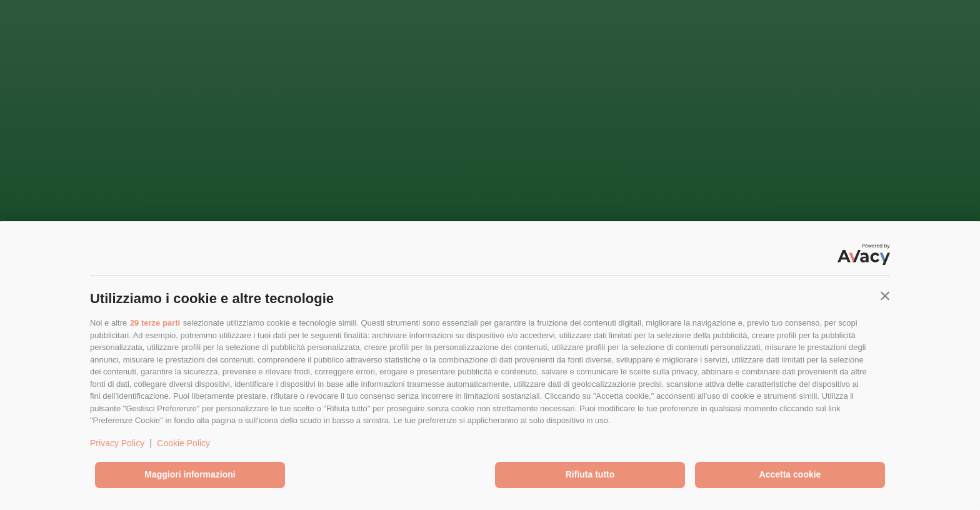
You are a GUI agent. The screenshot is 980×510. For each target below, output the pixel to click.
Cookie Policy (183, 443)
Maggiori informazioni (190, 474)
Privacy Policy (117, 443)
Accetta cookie (790, 474)
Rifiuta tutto (590, 474)
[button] (885, 296)
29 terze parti (155, 323)
